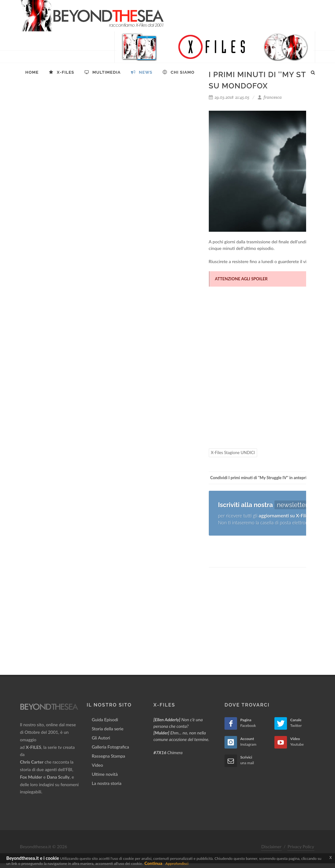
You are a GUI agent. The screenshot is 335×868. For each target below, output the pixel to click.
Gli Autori (101, 738)
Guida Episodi (105, 720)
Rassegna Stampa (108, 756)
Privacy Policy (301, 847)
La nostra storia (107, 783)
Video (97, 765)
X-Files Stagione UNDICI (233, 453)
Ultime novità (105, 774)
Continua (153, 863)
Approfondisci (177, 863)
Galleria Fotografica (110, 747)
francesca (270, 97)
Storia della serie (108, 729)
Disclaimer (271, 847)
